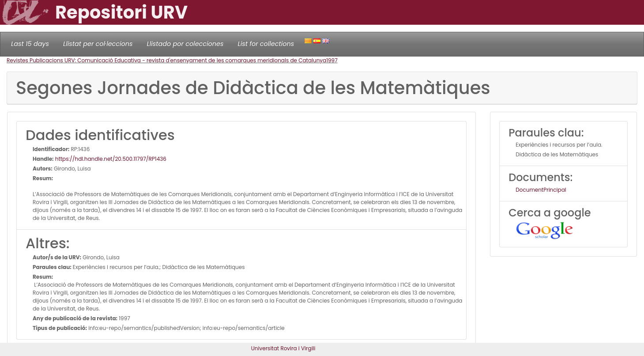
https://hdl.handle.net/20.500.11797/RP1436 (110, 159)
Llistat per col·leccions (98, 44)
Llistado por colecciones (185, 44)
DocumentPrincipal (541, 190)
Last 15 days (30, 44)
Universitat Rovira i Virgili (283, 348)
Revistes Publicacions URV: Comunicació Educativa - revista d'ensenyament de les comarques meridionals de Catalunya (166, 60)
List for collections (266, 44)
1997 (332, 60)
